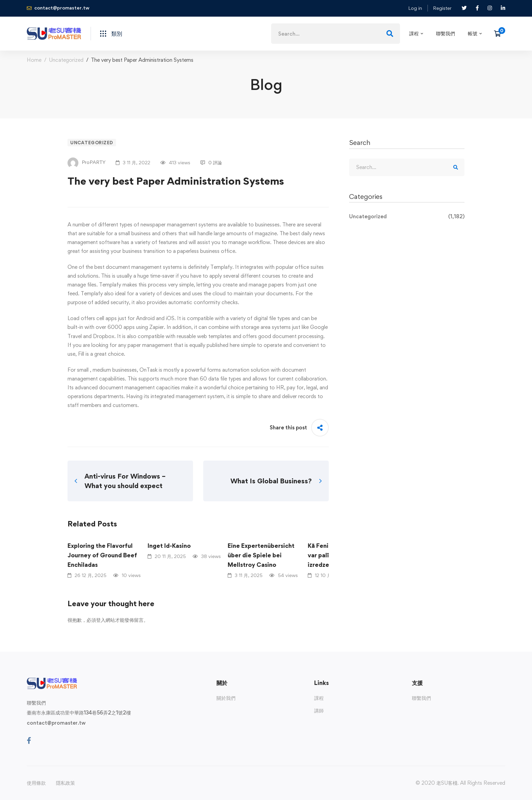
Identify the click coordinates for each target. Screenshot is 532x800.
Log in (415, 8)
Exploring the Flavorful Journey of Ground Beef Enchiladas (102, 555)
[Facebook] (29, 741)
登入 (101, 620)
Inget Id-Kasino (169, 546)
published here (223, 345)
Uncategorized (66, 60)
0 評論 (211, 162)
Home (34, 60)
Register (442, 8)
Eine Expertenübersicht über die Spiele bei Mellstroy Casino (261, 555)
